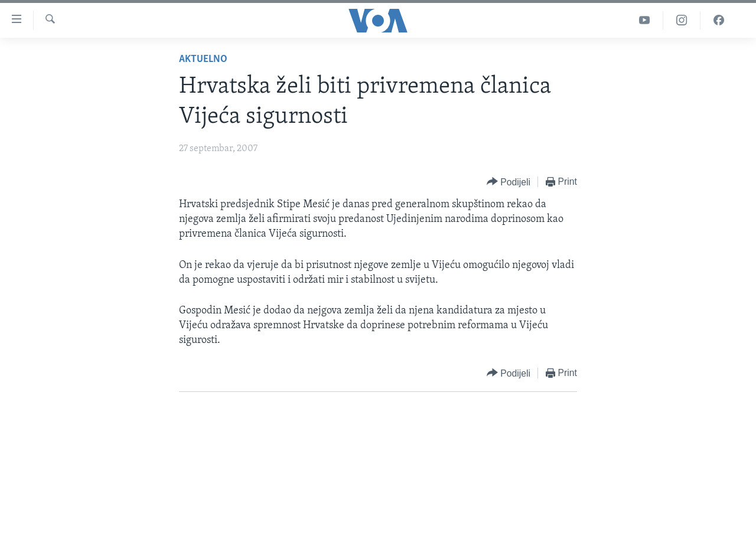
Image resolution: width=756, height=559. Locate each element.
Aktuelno (203, 59)
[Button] (509, 182)
